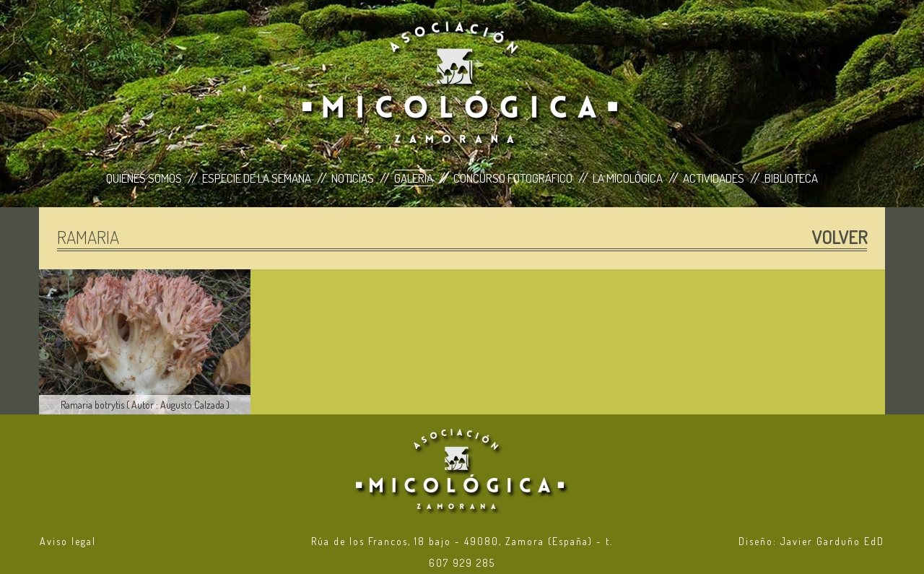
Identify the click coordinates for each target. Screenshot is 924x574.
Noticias (353, 178)
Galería (414, 178)
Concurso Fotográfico (513, 178)
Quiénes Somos (144, 178)
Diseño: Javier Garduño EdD (811, 541)
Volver (840, 237)
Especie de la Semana (257, 178)
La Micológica (628, 178)
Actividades (714, 178)
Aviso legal (68, 541)
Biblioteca (791, 178)
